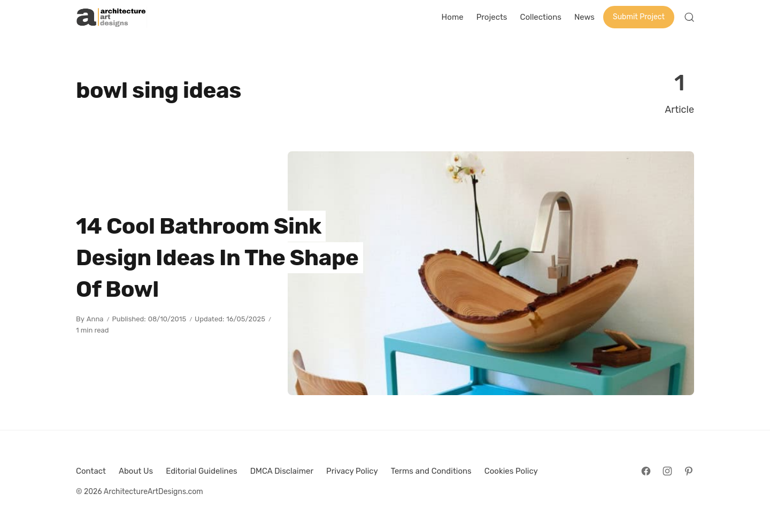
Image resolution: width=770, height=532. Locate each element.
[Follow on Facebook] (646, 471)
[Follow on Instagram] (667, 471)
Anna (95, 319)
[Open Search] (689, 17)
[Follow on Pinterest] (689, 471)
